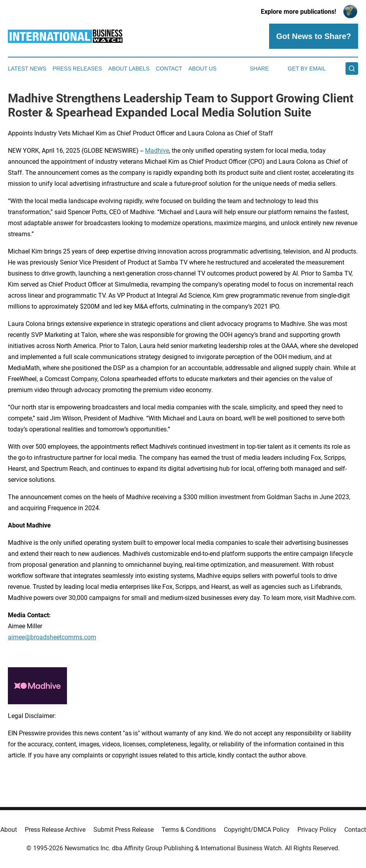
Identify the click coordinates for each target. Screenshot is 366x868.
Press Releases (77, 68)
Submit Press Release (124, 830)
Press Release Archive (55, 830)
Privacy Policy (317, 830)
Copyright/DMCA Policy (257, 830)
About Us (202, 68)
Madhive (157, 151)
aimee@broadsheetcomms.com (52, 637)
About (9, 830)
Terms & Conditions (189, 830)
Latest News (27, 68)
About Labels (129, 68)
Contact (169, 68)
